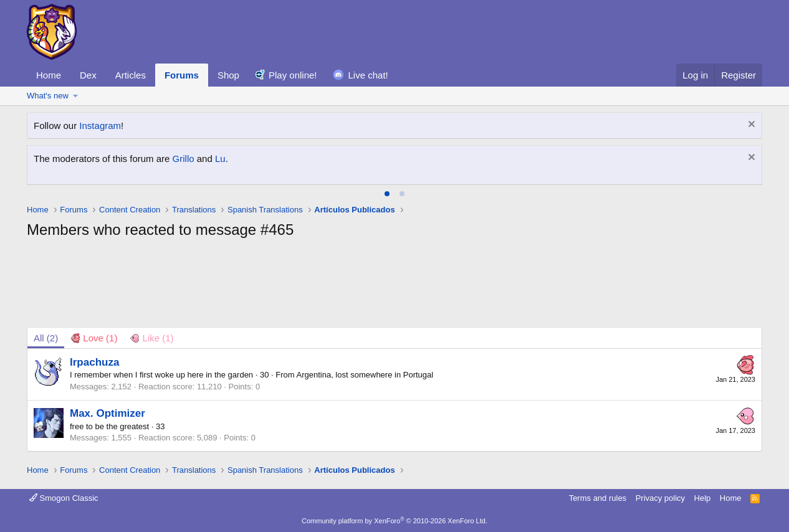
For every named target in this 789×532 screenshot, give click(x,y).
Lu (220, 159)
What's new (48, 96)
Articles (131, 75)
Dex (88, 75)
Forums (182, 75)
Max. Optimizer (108, 413)
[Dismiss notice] (750, 126)
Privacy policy (660, 498)
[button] (76, 96)
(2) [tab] (46, 338)
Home (49, 75)
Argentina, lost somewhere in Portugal (365, 375)
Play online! (293, 75)
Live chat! (368, 75)
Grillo (184, 159)
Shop (228, 75)
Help (703, 498)
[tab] (387, 194)
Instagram (100, 126)
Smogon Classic (64, 498)
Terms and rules (598, 498)
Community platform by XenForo (395, 521)
